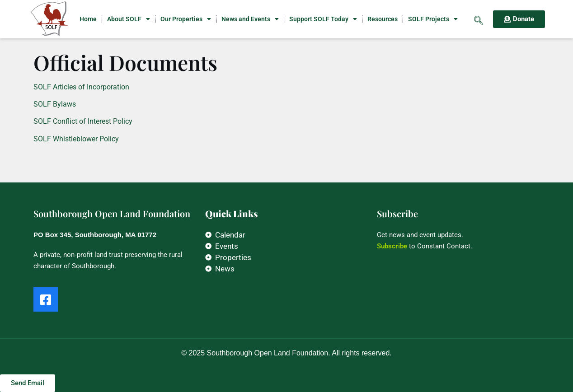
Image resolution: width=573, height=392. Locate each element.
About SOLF (129, 19)
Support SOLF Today (323, 19)
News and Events (250, 19)
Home (88, 19)
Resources (383, 19)
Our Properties (186, 19)
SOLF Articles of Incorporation (81, 87)
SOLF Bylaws (55, 104)
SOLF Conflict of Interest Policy (83, 121)
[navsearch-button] (479, 19)
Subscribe (392, 246)
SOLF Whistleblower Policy (76, 139)
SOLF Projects (433, 19)
